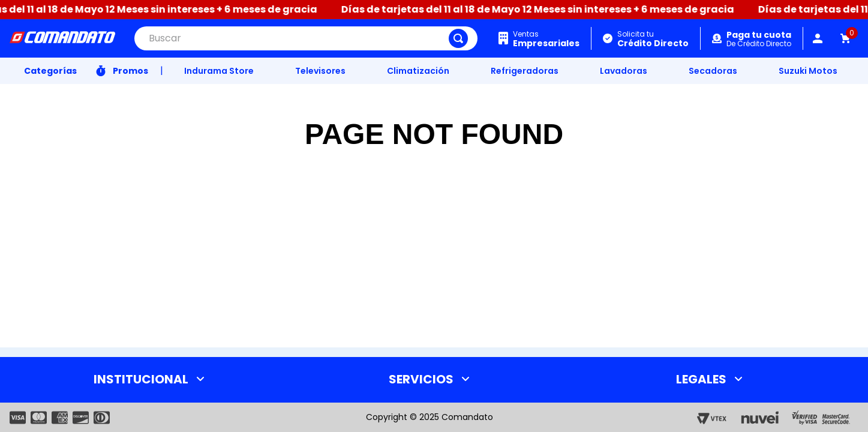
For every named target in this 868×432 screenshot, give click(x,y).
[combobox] (306, 38)
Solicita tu (653, 39)
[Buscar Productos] (458, 38)
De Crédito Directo (759, 39)
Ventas (546, 39)
